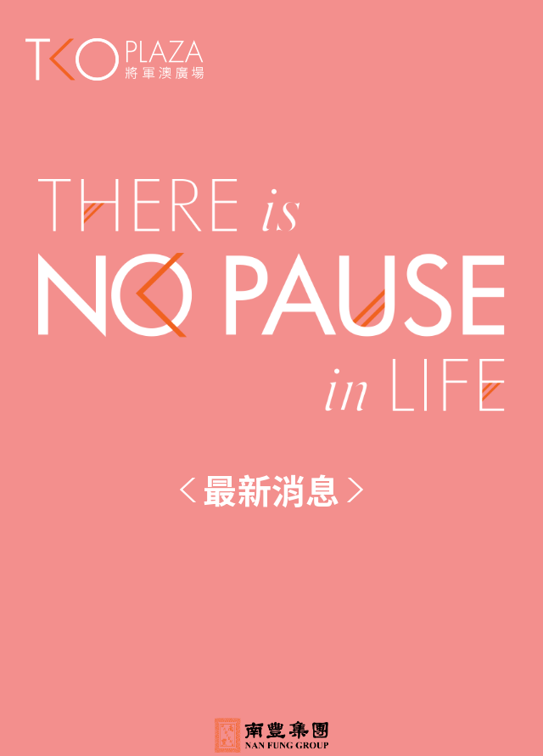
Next (354, 490)
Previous (189, 490)
